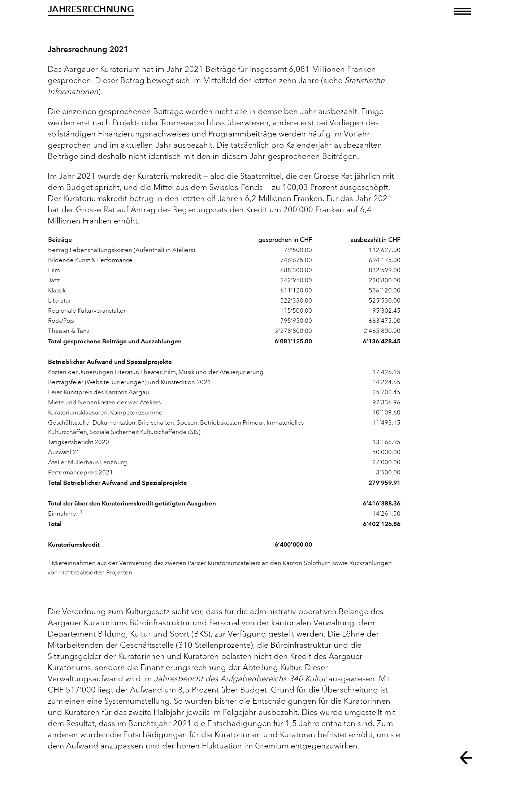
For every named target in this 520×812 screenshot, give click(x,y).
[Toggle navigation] (462, 16)
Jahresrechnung (91, 9)
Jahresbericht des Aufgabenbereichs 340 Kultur (240, 679)
